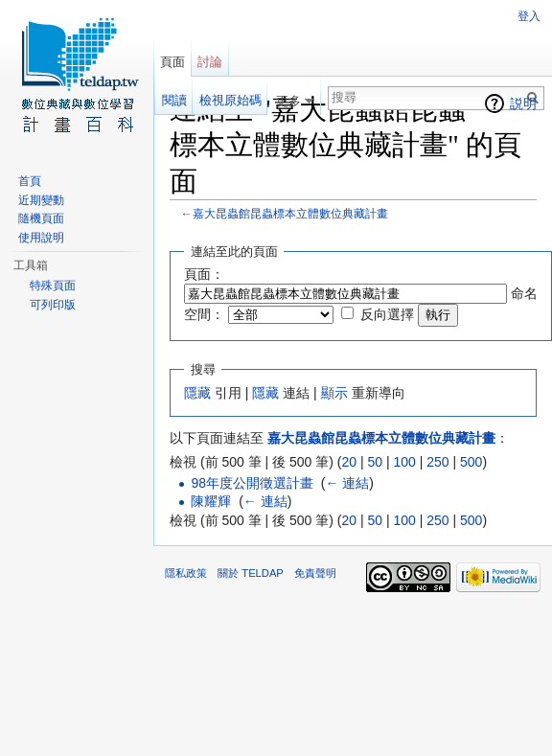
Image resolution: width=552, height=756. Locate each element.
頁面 (172, 62)
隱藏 (197, 393)
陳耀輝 (211, 501)
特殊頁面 (53, 286)
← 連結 (347, 483)
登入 (529, 16)
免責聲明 (315, 573)
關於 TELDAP (251, 573)
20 (349, 462)
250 (437, 462)
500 (471, 462)
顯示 (334, 393)
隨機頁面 (41, 218)
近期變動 (41, 200)
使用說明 (41, 238)
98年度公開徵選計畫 (252, 483)
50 (375, 462)
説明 (523, 103)
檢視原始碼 (230, 100)
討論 (210, 62)
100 (404, 462)
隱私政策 (186, 573)
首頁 (30, 181)
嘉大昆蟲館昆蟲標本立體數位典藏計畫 (290, 213)
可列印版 (53, 305)
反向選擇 (387, 314)
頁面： (204, 274)
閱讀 (174, 100)
